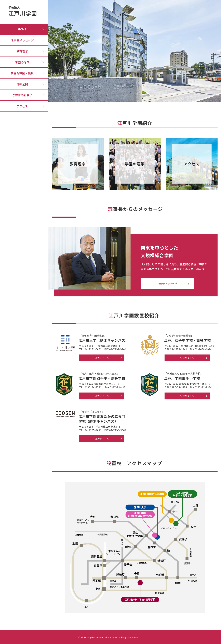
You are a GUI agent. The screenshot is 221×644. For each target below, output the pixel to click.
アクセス (22, 106)
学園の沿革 (22, 62)
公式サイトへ (102, 358)
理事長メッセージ (22, 40)
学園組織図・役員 (22, 73)
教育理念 (22, 51)
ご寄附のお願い (22, 95)
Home (22, 29)
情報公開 (22, 84)
